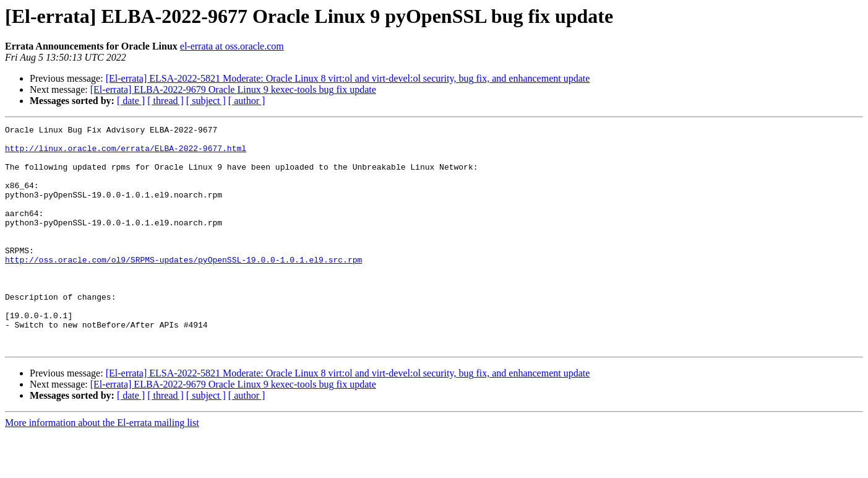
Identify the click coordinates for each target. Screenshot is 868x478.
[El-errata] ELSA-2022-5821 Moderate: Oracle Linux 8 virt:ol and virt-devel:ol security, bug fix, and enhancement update (348, 78)
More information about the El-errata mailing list (102, 467)
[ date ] (131, 101)
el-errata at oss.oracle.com (232, 46)
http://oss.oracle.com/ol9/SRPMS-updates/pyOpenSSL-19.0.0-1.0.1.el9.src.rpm (183, 287)
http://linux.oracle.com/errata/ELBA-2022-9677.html (126, 154)
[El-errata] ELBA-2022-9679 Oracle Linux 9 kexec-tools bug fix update (233, 89)
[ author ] (247, 101)
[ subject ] (206, 101)
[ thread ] (165, 101)
